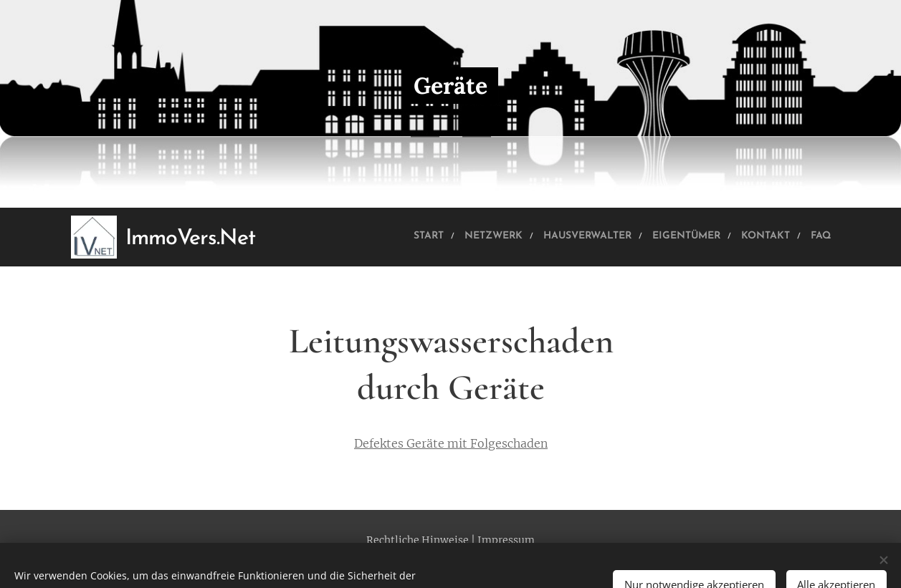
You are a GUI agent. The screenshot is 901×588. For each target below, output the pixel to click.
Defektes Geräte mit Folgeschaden (451, 443)
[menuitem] (353, 237)
